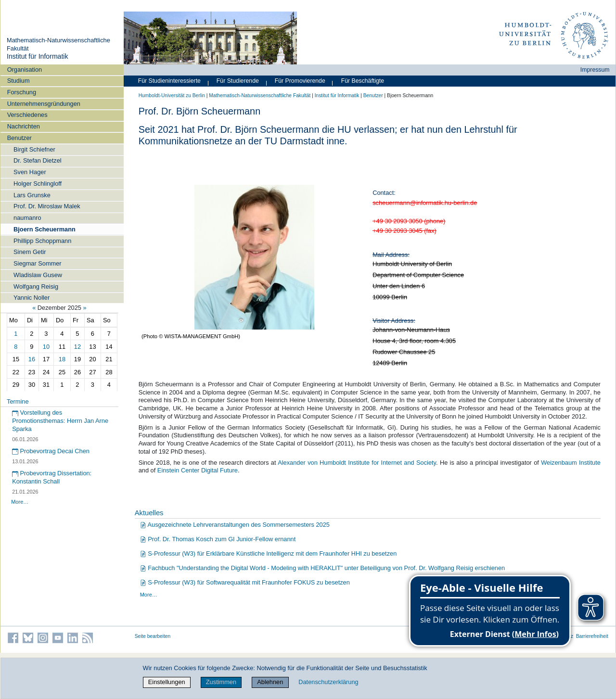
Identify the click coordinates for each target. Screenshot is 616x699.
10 (46, 347)
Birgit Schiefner (34, 149)
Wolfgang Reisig (36, 286)
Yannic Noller (32, 298)
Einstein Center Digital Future (198, 470)
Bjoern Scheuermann (45, 229)
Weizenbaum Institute (571, 463)
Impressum (595, 70)
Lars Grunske (32, 195)
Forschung (22, 92)
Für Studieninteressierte (169, 81)
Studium (19, 81)
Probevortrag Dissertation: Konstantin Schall (52, 477)
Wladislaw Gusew (38, 275)
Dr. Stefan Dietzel (38, 160)
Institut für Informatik (38, 56)
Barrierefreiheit (592, 636)
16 (32, 359)
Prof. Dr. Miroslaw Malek (47, 206)
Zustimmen (221, 682)
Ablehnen (270, 682)
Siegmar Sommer (38, 263)
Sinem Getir (30, 252)
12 (77, 347)
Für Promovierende (300, 81)
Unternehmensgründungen (44, 104)
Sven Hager (30, 172)
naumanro (27, 218)
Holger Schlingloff (38, 184)
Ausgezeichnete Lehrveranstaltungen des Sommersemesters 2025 (235, 525)
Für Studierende (238, 81)
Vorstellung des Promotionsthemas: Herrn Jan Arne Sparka (60, 420)
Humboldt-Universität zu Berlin (172, 95)
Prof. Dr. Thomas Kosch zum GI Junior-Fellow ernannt (218, 539)
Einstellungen (167, 682)
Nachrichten (24, 126)
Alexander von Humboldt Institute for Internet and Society (357, 463)
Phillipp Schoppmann (42, 241)
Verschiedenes (27, 115)
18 (62, 359)
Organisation (25, 70)
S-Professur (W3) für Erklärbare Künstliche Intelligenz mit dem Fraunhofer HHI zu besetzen (268, 553)
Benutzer (19, 138)
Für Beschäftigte (363, 81)
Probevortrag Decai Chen (51, 451)
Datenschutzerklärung (328, 682)
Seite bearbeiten (153, 636)
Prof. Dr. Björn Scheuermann (258, 129)
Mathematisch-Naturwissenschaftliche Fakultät (260, 95)
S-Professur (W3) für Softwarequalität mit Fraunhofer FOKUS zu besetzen (245, 582)
